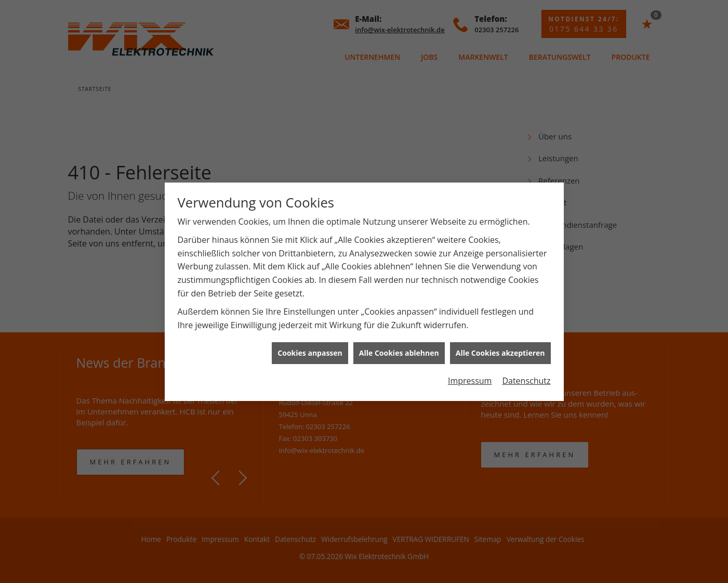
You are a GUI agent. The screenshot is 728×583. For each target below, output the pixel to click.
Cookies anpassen (310, 349)
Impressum (470, 377)
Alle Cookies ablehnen (399, 349)
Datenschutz (526, 377)
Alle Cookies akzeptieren (500, 349)
